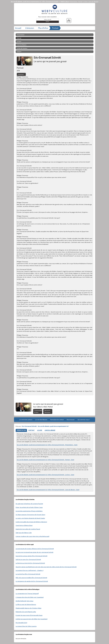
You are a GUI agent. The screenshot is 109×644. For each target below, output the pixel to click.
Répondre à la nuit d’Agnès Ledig (26, 612)
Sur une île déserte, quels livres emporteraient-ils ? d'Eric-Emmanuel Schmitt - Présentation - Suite (47, 445)
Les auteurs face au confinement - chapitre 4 (29, 570)
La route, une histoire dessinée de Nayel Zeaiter (30, 518)
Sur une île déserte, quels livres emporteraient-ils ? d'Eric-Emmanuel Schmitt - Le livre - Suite (45, 475)
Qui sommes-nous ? (84, 420)
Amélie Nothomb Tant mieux (25, 601)
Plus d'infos (43, 28)
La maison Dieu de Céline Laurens (26, 626)
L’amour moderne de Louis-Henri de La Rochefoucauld (32, 536)
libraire (19, 52)
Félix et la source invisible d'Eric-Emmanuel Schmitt (31, 578)
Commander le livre (38, 411)
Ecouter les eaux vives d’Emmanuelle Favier (29, 615)
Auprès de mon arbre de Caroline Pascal (28, 529)
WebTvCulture (65, 2)
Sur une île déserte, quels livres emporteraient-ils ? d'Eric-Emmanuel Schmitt (34, 2)
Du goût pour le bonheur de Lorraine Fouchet (29, 504)
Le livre (85, 2)
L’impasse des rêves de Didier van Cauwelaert (30, 597)
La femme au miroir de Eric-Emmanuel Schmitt (30, 563)
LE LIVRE (40, 430)
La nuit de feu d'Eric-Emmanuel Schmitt (28, 574)
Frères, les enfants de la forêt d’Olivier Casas (29, 507)
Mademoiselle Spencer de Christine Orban (29, 608)
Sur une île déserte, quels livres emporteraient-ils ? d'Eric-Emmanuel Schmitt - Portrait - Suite (45, 460)
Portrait (80, 2)
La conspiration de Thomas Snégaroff (27, 594)
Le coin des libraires (41, 420)
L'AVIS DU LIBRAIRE (50, 430)
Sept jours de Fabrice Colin (24, 533)
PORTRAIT (32, 430)
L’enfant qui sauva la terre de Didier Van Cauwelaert (32, 619)
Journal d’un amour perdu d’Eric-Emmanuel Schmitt (32, 556)
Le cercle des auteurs (26, 420)
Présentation (74, 2)
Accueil (18, 28)
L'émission (30, 28)
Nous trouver (71, 420)
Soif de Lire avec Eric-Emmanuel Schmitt (28, 559)
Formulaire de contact (57, 420)
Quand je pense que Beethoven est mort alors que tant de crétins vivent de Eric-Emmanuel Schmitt (46, 567)
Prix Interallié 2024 (21, 623)
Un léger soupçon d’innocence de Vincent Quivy (30, 515)
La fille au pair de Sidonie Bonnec (26, 604)
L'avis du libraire (93, 2)
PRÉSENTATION (21, 430)
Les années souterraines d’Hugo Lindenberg (29, 511)
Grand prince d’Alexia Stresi (24, 525)
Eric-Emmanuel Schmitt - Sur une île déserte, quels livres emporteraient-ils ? (45, 426)
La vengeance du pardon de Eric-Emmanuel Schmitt (32, 581)
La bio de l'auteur (22, 48)
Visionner (21, 74)
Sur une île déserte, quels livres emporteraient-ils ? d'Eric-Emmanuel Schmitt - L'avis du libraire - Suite (48, 490)
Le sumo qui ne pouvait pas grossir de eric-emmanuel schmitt (34, 552)
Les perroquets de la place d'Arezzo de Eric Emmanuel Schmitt (35, 549)
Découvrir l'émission (47, 411)
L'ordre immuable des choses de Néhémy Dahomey (31, 522)
